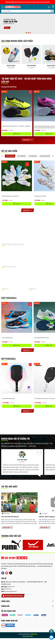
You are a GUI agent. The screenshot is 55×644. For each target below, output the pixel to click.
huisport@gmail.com (11, 591)
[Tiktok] (11, 573)
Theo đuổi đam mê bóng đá (10, 517)
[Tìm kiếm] (52, 11)
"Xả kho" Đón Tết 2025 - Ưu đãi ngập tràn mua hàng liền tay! (26, 80)
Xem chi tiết (7, 527)
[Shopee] (7, 573)
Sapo (31, 636)
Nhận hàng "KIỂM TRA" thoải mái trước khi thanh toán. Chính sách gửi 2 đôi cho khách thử (27, 2)
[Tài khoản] (49, 7)
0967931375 (11, 587)
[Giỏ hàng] (53, 7)
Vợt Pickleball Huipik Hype (8, 399)
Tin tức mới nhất (9, 486)
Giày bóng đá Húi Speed (40, 196)
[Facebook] (3, 573)
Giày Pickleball (9, 298)
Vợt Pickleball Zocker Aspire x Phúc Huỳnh (44, 399)
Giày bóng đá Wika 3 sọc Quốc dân (10, 196)
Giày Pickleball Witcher (7, 338)
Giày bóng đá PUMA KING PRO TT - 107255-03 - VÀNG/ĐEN (16, 126)
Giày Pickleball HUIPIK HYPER (42, 338)
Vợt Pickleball (9, 359)
